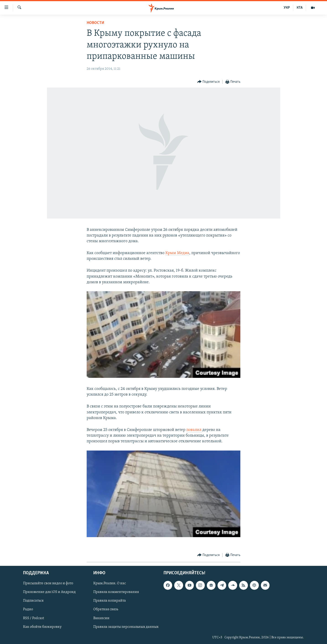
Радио (28, 609)
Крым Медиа (177, 253)
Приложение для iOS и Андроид (49, 592)
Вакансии (101, 618)
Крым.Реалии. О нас (110, 583)
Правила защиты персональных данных (126, 627)
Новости (95, 23)
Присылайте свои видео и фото (48, 583)
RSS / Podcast (34, 618)
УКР (287, 8)
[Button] (209, 82)
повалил (194, 430)
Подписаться (33, 601)
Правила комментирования (116, 592)
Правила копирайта (110, 601)
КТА (300, 8)
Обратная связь (106, 609)
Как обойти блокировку (42, 627)
